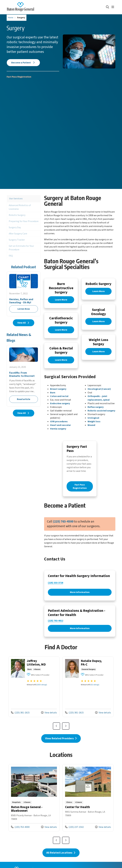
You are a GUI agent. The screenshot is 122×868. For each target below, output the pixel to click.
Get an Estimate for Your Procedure (21, 248)
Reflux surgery (96, 411)
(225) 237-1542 (74, 838)
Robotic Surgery (17, 215)
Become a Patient (23, 63)
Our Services (16, 199)
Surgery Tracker (17, 240)
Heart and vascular (60, 429)
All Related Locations (61, 863)
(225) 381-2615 (20, 723)
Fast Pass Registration (19, 77)
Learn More (61, 300)
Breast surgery (58, 393)
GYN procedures (59, 426)
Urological (93, 422)
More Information (80, 600)
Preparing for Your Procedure (24, 221)
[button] (113, 7)
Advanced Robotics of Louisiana (20, 207)
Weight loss (94, 426)
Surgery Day (15, 227)
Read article (24, 376)
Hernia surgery (58, 433)
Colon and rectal (59, 400)
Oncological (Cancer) (99, 393)
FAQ (11, 256)
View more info (34, 697)
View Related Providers (61, 749)
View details (49, 723)
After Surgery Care (18, 234)
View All (24, 323)
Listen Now (24, 294)
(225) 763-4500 (63, 529)
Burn (53, 397)
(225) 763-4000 (20, 838)
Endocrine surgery (60, 408)
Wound (91, 429)
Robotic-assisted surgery (101, 415)
